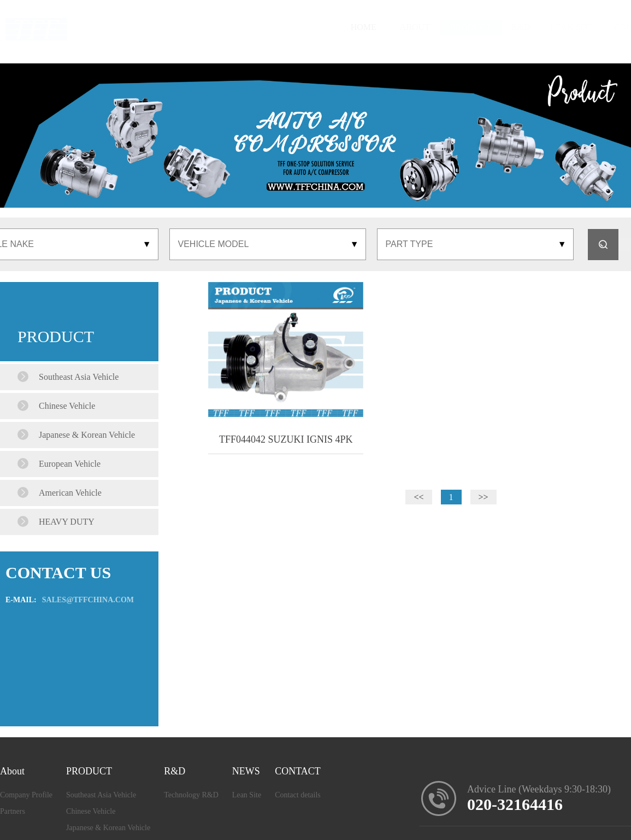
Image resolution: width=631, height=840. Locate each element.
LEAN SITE (500, 27)
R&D (435, 27)
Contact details (298, 795)
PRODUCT (368, 27)
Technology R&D (191, 795)
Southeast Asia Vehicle (101, 795)
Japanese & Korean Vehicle (108, 828)
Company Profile (26, 795)
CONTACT (576, 27)
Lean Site (247, 795)
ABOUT (298, 27)
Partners (13, 811)
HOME (249, 27)
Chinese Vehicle (91, 811)
